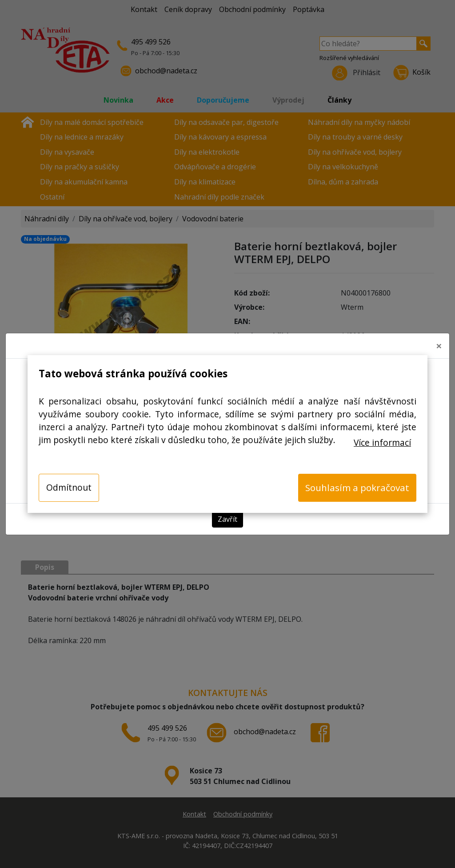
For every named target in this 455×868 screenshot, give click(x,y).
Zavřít (227, 519)
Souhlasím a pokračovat (357, 488)
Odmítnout (69, 487)
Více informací (382, 442)
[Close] (439, 346)
